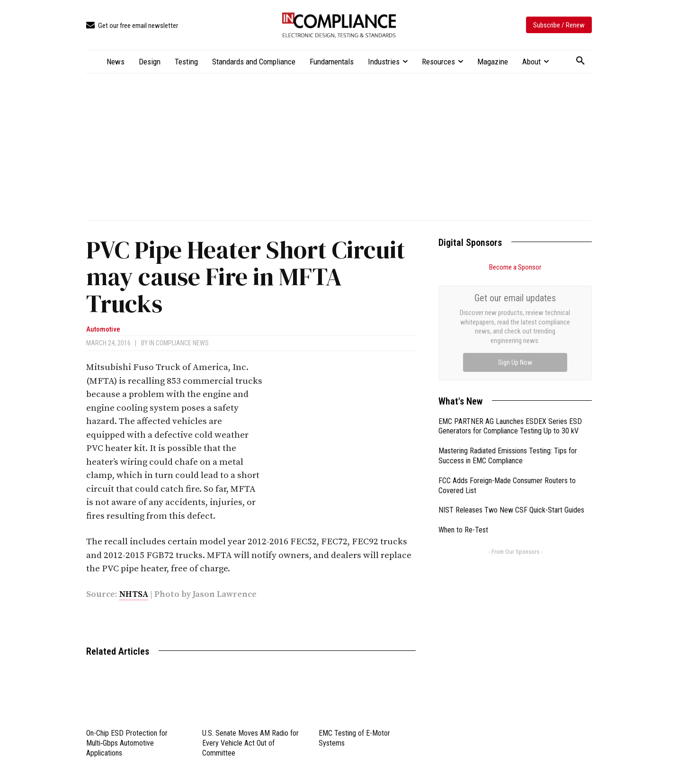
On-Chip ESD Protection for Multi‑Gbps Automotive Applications (127, 743)
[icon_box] (132, 26)
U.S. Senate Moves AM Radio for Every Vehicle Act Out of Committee (250, 743)
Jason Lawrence (225, 594)
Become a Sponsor (515, 267)
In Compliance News (179, 343)
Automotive (103, 329)
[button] (580, 61)
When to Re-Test (463, 423)
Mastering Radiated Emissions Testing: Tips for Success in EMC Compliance (508, 349)
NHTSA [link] (134, 594)
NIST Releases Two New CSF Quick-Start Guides (511, 403)
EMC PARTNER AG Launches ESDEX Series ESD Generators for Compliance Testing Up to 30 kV (510, 320)
